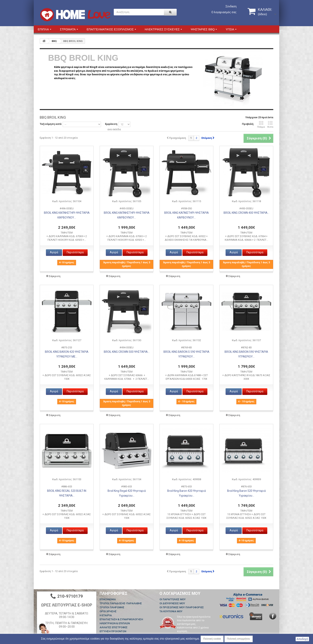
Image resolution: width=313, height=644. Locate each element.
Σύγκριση (55, 276)
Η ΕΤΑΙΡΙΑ (106, 615)
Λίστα (270, 125)
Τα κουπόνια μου (171, 611)
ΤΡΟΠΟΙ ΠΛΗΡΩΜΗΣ (112, 607)
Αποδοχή (302, 639)
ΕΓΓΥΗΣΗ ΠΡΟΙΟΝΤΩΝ (113, 631)
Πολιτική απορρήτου (239, 639)
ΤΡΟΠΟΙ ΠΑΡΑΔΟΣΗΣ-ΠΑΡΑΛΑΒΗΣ (121, 603)
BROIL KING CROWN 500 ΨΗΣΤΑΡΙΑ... (127, 352)
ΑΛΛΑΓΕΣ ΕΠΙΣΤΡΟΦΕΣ (114, 627)
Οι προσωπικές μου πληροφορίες (182, 607)
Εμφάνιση (111, 124)
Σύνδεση (231, 6)
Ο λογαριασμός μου (180, 593)
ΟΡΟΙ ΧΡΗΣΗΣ (108, 611)
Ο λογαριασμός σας (224, 12)
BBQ (54, 41)
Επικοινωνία (108, 599)
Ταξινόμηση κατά (51, 124)
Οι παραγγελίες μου (173, 599)
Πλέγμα (261, 125)
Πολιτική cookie (212, 639)
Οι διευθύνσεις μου (172, 603)
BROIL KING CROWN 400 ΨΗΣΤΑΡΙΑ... (246, 213)
